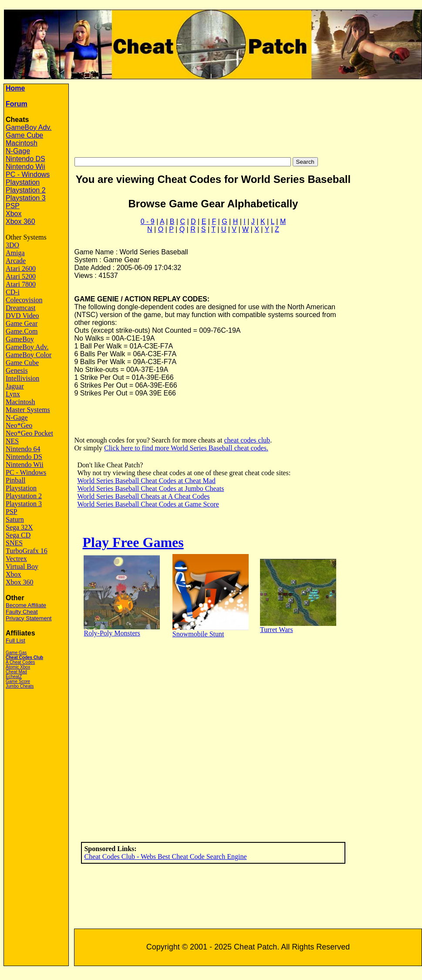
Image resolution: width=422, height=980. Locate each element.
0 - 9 (148, 221)
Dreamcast (20, 308)
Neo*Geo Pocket (29, 433)
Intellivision (22, 378)
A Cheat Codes (20, 662)
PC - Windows (28, 174)
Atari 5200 (21, 276)
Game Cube (24, 135)
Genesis (17, 370)
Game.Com (22, 331)
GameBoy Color (29, 355)
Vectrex (16, 559)
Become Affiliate (26, 605)
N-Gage (18, 151)
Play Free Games (133, 542)
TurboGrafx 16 (27, 551)
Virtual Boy (22, 566)
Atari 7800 (21, 284)
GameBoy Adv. (29, 127)
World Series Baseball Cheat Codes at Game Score (148, 504)
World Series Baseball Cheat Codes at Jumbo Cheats (151, 488)
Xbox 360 (20, 221)
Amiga (15, 253)
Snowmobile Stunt (198, 634)
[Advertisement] (248, 116)
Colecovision (24, 300)
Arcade (16, 261)
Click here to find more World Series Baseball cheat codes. (186, 448)
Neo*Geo (19, 425)
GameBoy (20, 339)
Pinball (15, 480)
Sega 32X (19, 527)
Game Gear (22, 323)
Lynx (13, 394)
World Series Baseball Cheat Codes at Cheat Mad (147, 481)
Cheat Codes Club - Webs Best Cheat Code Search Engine (165, 857)
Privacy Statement (29, 618)
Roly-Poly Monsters (112, 633)
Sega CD (18, 535)
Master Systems (28, 410)
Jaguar (15, 386)
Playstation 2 (26, 190)
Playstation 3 (26, 198)
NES (12, 441)
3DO (12, 245)
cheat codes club (247, 440)
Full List (15, 640)
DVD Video (22, 316)
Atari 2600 (21, 269)
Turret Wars (277, 630)
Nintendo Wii (25, 167)
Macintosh (22, 143)
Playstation (23, 182)
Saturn (15, 519)
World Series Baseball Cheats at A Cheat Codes (144, 496)
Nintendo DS (25, 159)
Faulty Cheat (22, 612)
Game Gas (16, 653)
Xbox (14, 214)
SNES (14, 543)
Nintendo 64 (23, 449)
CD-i (13, 292)
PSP (13, 206)
